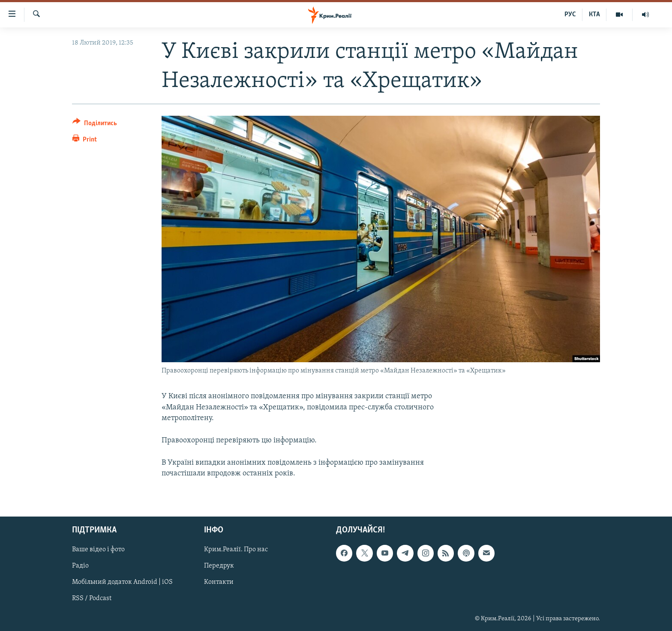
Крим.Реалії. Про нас (236, 550)
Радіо (80, 566)
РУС (570, 15)
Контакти (219, 583)
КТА (594, 15)
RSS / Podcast (92, 599)
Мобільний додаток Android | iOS (122, 583)
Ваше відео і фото (98, 550)
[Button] (95, 125)
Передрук (219, 566)
